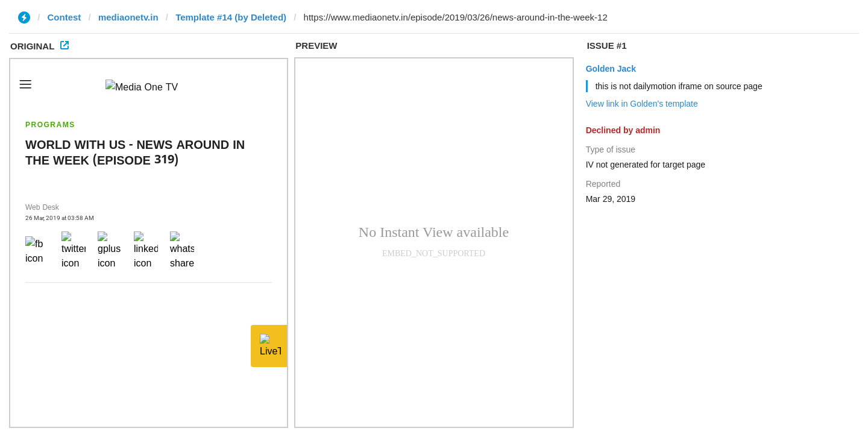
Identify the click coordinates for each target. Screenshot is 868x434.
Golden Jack (611, 69)
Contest (64, 17)
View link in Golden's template (642, 104)
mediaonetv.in (128, 17)
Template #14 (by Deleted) (231, 17)
